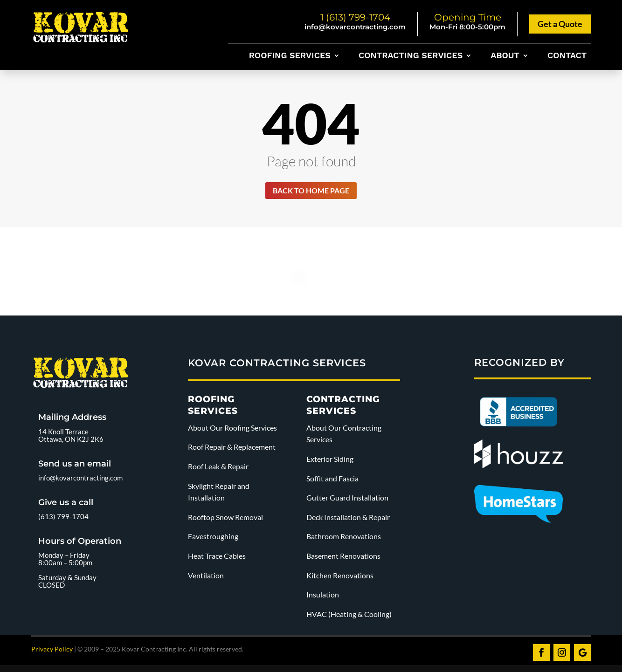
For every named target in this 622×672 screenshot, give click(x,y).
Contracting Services (411, 56)
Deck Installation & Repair (348, 519)
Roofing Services (290, 56)
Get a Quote (560, 24)
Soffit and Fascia (332, 480)
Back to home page (311, 192)
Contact (567, 56)
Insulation (323, 597)
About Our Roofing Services (232, 429)
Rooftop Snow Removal (225, 519)
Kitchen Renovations (340, 577)
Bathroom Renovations (344, 538)
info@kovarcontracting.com (355, 27)
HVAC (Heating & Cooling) (349, 616)
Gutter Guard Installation (347, 500)
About (505, 56)
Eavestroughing (213, 538)
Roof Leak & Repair (218, 469)
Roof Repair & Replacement (232, 449)
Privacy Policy (52, 651)
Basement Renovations (343, 558)
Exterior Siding (330, 461)
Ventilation (206, 577)
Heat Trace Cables (217, 558)
